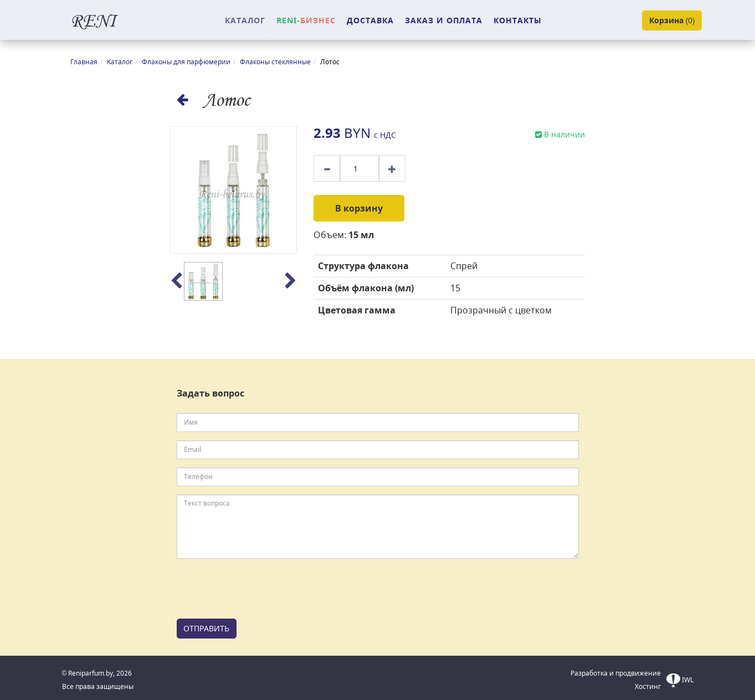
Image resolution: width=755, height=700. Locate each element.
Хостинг (648, 686)
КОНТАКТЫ (518, 20)
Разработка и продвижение (616, 673)
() (672, 20)
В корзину (359, 208)
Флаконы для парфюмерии (186, 62)
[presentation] (261, 589)
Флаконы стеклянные (275, 62)
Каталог (120, 62)
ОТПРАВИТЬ (206, 628)
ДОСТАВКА (370, 20)
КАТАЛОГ (245, 20)
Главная (84, 62)
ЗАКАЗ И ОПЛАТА (444, 20)
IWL (680, 680)
